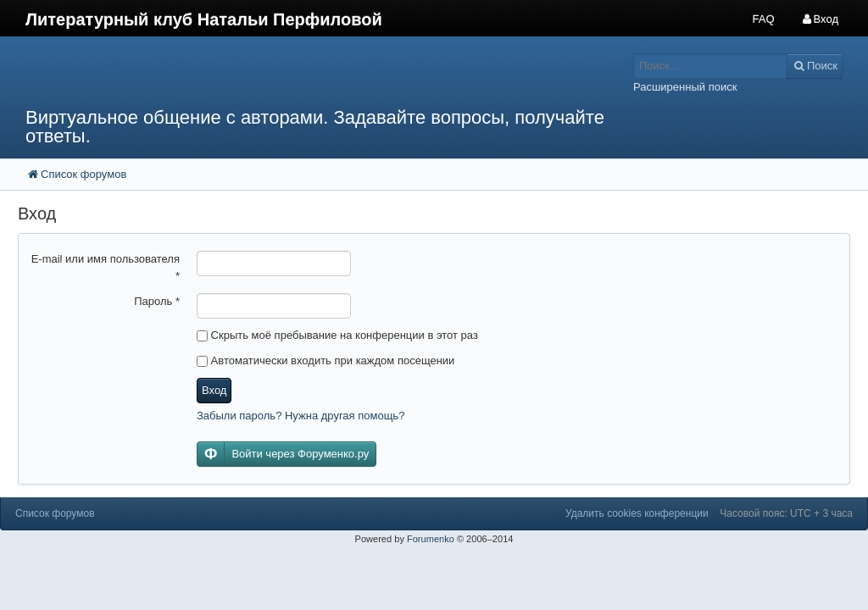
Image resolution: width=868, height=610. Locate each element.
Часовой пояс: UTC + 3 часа (786, 513)
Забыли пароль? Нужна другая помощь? (300, 416)
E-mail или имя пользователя (106, 267)
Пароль (157, 301)
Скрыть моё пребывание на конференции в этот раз (337, 335)
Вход (214, 390)
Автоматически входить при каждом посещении (325, 360)
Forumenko (431, 539)
